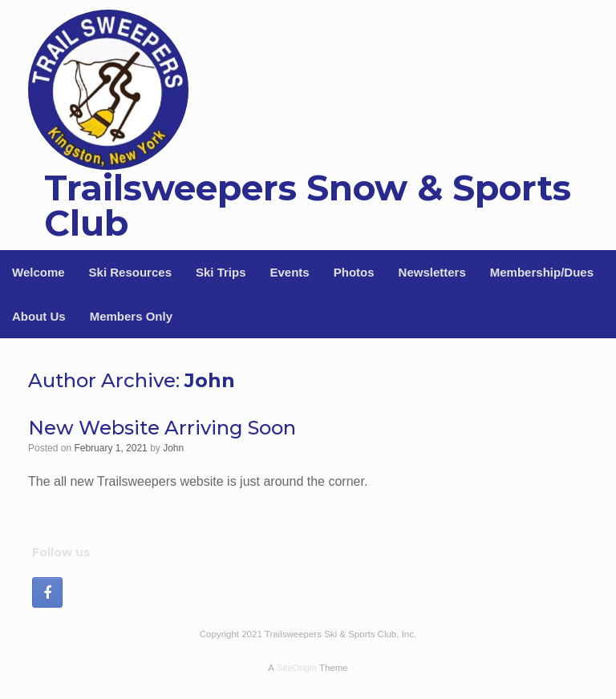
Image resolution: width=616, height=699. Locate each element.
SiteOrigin (296, 668)
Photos (354, 272)
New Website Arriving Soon (162, 428)
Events (290, 272)
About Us (39, 316)
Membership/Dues (542, 272)
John (210, 380)
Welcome (38, 272)
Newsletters (432, 272)
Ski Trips (221, 272)
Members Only (131, 316)
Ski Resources (130, 272)
